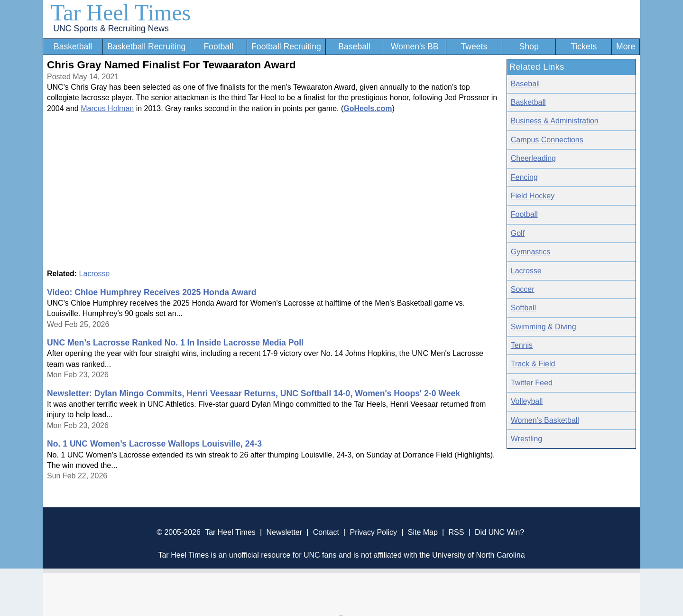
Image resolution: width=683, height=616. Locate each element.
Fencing (524, 177)
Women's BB (415, 47)
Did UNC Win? (499, 532)
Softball (523, 308)
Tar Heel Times (121, 13)
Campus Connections (547, 140)
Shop (529, 47)
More (626, 47)
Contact (326, 532)
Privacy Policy (373, 532)
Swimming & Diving (544, 327)
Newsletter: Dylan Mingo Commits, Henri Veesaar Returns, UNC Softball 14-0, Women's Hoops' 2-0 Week (254, 393)
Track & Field (533, 364)
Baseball (354, 47)
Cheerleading (533, 158)
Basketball (73, 47)
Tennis (522, 345)
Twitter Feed (532, 383)
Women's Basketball (545, 420)
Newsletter (284, 532)
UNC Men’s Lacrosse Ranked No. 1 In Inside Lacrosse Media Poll (175, 343)
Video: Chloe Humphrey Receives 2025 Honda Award (152, 292)
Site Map (423, 532)
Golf (518, 233)
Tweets (474, 47)
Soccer (523, 289)
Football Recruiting (286, 47)
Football (218, 47)
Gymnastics (531, 252)
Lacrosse (95, 274)
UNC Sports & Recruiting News (111, 28)
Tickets (584, 47)
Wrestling (526, 439)
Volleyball (527, 401)
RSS (456, 532)
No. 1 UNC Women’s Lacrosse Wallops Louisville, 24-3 (154, 444)
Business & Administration (555, 121)
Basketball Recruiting (146, 47)
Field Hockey (533, 196)
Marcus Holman (107, 108)
